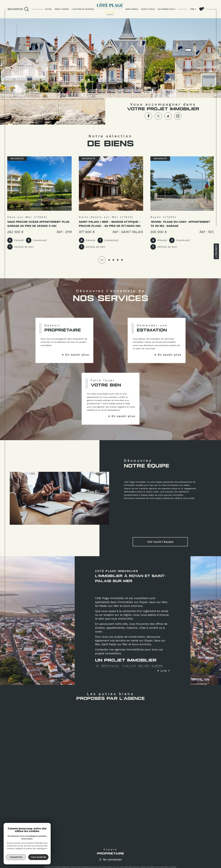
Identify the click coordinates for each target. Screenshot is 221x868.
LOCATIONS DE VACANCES (83, 9)
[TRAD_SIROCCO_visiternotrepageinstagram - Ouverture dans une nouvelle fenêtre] (178, 116)
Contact (216, 251)
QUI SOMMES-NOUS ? (167, 9)
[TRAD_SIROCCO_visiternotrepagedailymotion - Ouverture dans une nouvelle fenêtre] (168, 116)
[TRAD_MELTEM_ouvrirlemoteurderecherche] (18, 9)
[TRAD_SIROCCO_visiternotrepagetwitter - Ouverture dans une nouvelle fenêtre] (158, 116)
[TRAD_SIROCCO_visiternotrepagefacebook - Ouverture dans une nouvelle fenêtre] (148, 116)
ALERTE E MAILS (148, 9)
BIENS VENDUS (132, 9)
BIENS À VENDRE (62, 9)
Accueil (48, 9)
